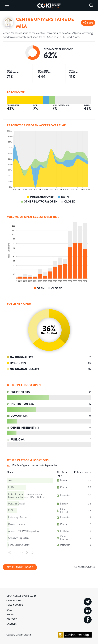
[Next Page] (27, 553)
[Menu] (7, 5)
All (9, 465)
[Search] (91, 5)
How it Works (15, 605)
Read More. (73, 37)
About (10, 614)
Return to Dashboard (20, 567)
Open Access (14, 601)
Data (9, 610)
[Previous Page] (15, 553)
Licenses (12, 624)
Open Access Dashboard (21, 596)
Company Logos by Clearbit (19, 635)
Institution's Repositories (44, 465)
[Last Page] (32, 553)
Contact (12, 619)
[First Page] (9, 553)
